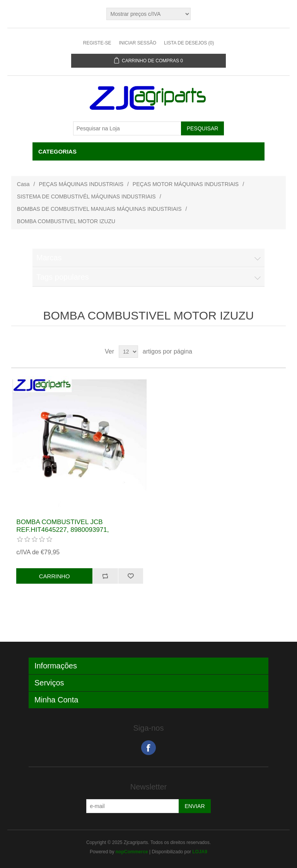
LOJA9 (200, 852)
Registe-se (97, 43)
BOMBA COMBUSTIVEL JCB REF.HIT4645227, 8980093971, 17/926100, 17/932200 (62, 530)
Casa (23, 184)
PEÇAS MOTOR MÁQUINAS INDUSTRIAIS (186, 184)
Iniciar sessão (137, 43)
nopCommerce (132, 852)
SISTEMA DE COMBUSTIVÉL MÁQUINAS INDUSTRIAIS (86, 196)
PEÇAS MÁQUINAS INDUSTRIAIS (81, 184)
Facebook (148, 748)
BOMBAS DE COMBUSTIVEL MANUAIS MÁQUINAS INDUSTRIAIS (99, 209)
